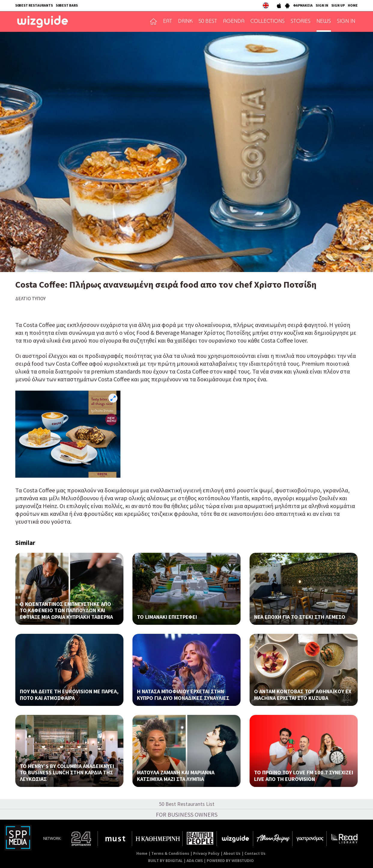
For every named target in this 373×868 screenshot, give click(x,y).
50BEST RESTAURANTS (34, 5)
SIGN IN (322, 5)
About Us (232, 853)
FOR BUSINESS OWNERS (187, 814)
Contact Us (255, 853)
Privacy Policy (206, 853)
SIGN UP (338, 5)
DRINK (185, 22)
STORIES (301, 22)
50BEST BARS (67, 5)
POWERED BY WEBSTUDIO (230, 861)
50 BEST (208, 22)
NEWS (324, 22)
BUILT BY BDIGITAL (165, 861)
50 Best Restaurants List (187, 804)
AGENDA (234, 22)
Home (142, 853)
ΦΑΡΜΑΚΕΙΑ (303, 5)
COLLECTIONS (268, 22)
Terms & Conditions (170, 853)
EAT (168, 22)
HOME (353, 5)
